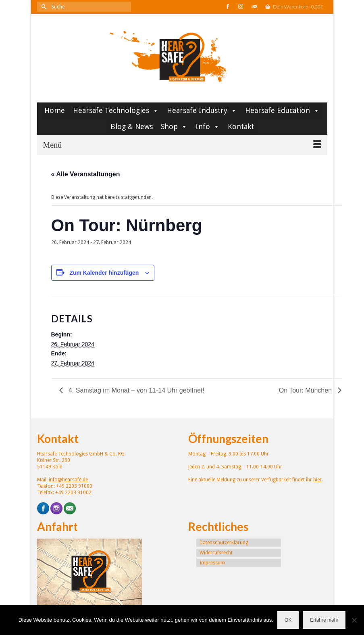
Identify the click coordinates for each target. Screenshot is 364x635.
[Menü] (182, 145)
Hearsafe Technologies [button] (116, 110)
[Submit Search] (43, 7)
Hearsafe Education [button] (282, 110)
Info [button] (208, 126)
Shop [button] (174, 126)
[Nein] (354, 620)
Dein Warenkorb (294, 7)
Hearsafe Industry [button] (202, 110)
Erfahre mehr (324, 620)
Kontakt (241, 126)
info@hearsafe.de (68, 480)
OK (288, 620)
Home (55, 110)
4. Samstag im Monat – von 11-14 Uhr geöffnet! (136, 390)
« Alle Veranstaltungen (86, 174)
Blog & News (132, 126)
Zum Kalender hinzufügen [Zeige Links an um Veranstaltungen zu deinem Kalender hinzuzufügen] (104, 273)
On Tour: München (306, 390)
